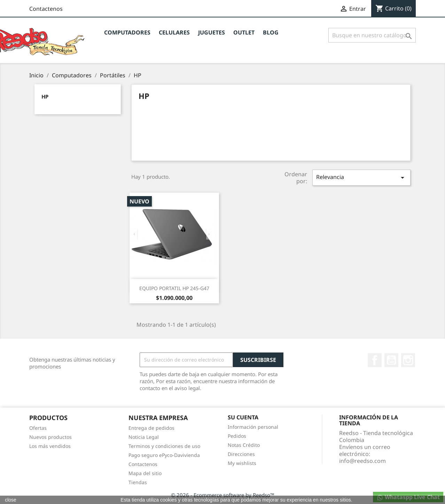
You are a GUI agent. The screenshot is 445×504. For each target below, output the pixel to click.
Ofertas (38, 428)
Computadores (127, 32)
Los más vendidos (50, 446)
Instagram (408, 360)
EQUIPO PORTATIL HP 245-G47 (174, 288)
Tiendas (138, 482)
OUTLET (244, 32)
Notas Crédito (244, 445)
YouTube (391, 360)
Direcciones (241, 454)
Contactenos (46, 9)
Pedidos (237, 436)
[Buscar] (372, 35)
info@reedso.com (362, 461)
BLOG (271, 32)
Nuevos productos (50, 437)
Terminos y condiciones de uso (164, 446)
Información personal (253, 427)
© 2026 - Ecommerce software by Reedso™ (223, 495)
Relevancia (361, 177)
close (11, 500)
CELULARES (174, 32)
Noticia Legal (144, 437)
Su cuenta (243, 417)
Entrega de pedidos (151, 428)
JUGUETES (212, 32)
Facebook (375, 360)
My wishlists (242, 463)
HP (45, 96)
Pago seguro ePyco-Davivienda (164, 455)
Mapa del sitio (145, 473)
